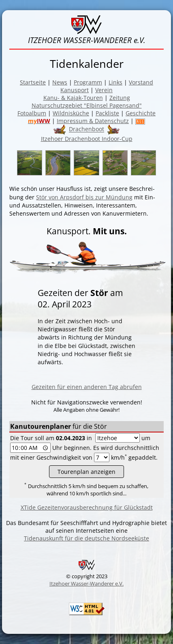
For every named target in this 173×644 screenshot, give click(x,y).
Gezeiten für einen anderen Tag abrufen (87, 387)
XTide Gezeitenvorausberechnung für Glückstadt (87, 507)
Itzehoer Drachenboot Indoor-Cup (87, 139)
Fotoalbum (32, 113)
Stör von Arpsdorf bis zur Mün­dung (84, 197)
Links (115, 82)
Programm (88, 82)
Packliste (107, 113)
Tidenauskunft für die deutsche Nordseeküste (86, 538)
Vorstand (141, 82)
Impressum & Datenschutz (93, 121)
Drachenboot (86, 129)
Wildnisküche (71, 113)
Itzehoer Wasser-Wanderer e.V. (86, 583)
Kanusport (75, 90)
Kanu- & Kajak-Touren (73, 98)
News (60, 82)
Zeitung (120, 98)
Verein (104, 90)
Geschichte (141, 113)
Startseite (33, 82)
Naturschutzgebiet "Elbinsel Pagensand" (87, 105)
